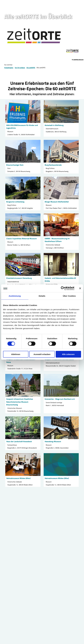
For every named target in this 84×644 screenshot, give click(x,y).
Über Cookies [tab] (69, 296)
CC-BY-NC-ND (36, 161)
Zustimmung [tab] (15, 296)
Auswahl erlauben (42, 354)
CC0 (39, 122)
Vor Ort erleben (20, 68)
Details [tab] (42, 296)
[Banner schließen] (80, 288)
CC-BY (76, 235)
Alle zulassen (68, 354)
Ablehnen (16, 354)
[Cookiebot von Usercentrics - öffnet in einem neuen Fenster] (63, 288)
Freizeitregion (9, 68)
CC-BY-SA (75, 395)
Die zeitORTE (31, 68)
